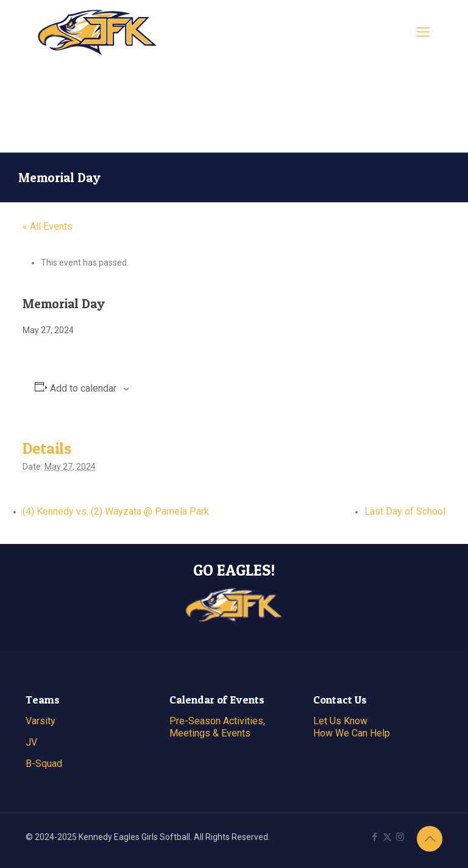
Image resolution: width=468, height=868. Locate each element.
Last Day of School (405, 511)
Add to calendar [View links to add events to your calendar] (83, 388)
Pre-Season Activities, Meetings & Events (217, 727)
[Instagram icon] (400, 837)
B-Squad (44, 764)
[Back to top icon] (430, 839)
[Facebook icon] (374, 837)
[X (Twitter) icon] (387, 837)
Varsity (41, 721)
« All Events (48, 226)
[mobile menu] (423, 32)
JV (31, 742)
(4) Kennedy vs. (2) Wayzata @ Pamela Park (116, 511)
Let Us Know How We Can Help (352, 727)
